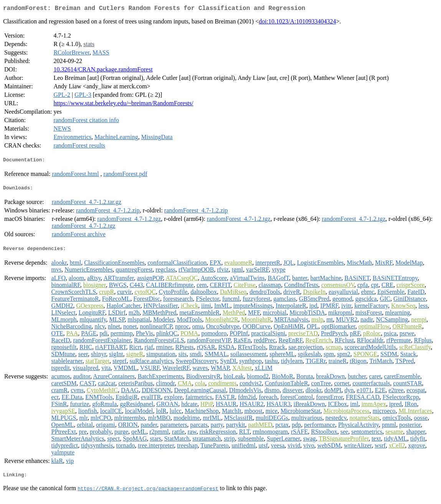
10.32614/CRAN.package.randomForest (103, 71)
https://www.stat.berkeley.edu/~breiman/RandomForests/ (123, 105)
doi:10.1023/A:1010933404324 (297, 23)
